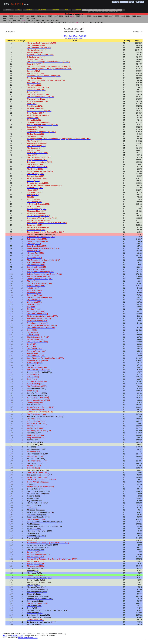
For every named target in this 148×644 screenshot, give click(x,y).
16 (48, 22)
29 (95, 22)
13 (38, 22)
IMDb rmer (17, 4)
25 (80, 22)
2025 (11, 16)
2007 (111, 16)
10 (27, 22)
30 (98, 22)
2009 (100, 16)
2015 (67, 16)
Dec (57, 20)
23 (73, 22)
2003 (134, 16)
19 (59, 22)
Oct (48, 20)
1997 (28, 18)
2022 (28, 16)
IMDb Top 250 (17, 636)
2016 (61, 16)
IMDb (5, 636)
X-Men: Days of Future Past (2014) (75, 36)
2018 (50, 16)
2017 (56, 16)
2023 (22, 16)
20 (63, 22)
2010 (95, 16)
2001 (5, 18)
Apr (19, 20)
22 (70, 22)
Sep (43, 20)
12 (34, 22)
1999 (17, 18)
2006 (117, 16)
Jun (29, 20)
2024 (17, 16)
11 (31, 22)
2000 (11, 18)
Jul (33, 20)
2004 (128, 16)
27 (88, 22)
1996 (33, 18)
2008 (106, 16)
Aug (38, 20)
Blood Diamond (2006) (76, 38)
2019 (44, 16)
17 (52, 22)
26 (84, 22)
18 (55, 22)
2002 (139, 16)
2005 (123, 16)
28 (91, 22)
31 (102, 22)
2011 (89, 16)
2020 (39, 16)
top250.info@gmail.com (28, 638)
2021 (33, 16)
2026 (5, 16)
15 (45, 22)
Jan (5, 20)
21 (66, 22)
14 (41, 22)
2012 (84, 16)
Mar (14, 20)
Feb (10, 20)
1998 (22, 18)
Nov (52, 20)
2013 (78, 16)
